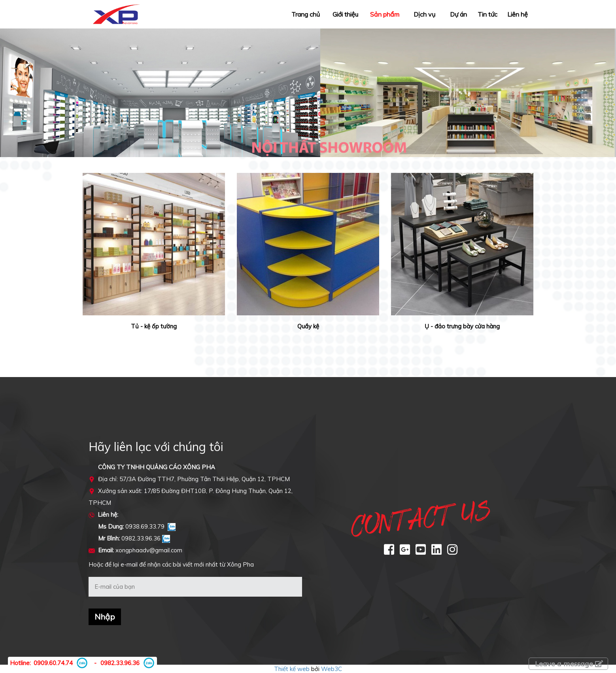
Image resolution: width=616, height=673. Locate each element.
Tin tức (488, 14)
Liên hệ (518, 14)
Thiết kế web (292, 669)
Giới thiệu (345, 14)
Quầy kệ (308, 326)
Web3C (332, 669)
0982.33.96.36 (120, 663)
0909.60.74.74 (53, 663)
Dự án (458, 14)
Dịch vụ (424, 14)
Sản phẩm (385, 14)
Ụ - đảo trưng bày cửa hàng (462, 326)
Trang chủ (306, 14)
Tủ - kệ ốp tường (154, 326)
